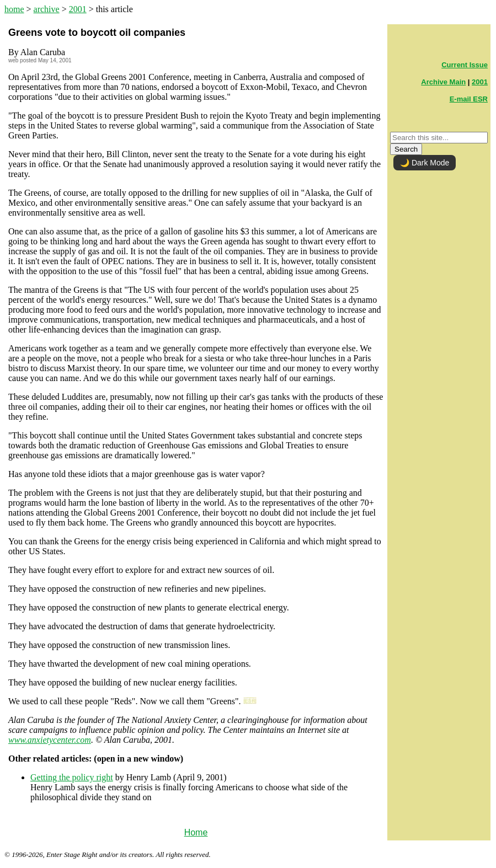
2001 (78, 9)
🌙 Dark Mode (425, 163)
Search (406, 149)
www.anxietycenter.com (50, 740)
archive (47, 9)
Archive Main (443, 82)
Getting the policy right (72, 777)
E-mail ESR (469, 99)
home (14, 9)
